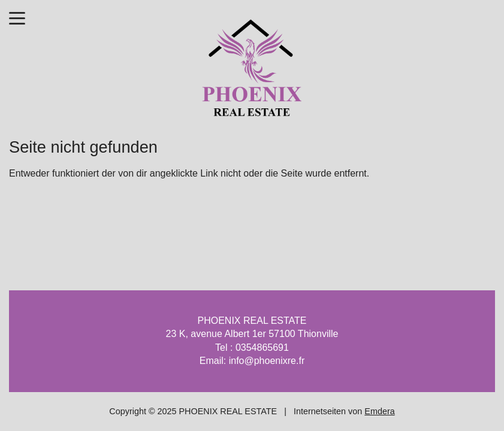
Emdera (379, 411)
